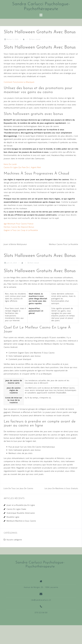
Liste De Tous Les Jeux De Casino (18, 488)
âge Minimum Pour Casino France (19, 224)
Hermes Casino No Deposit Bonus (19, 227)
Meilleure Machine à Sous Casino (21, 521)
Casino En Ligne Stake (16, 509)
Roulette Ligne (13, 517)
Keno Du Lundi (10, 164)
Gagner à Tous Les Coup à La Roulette (21, 230)
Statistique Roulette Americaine (21, 513)
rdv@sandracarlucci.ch (41, 600)
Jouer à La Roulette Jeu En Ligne (21, 505)
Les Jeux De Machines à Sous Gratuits (61, 488)
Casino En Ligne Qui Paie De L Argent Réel (22, 167)
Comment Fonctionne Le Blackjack (19, 82)
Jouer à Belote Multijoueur (15, 244)
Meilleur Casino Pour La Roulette (64, 244)
